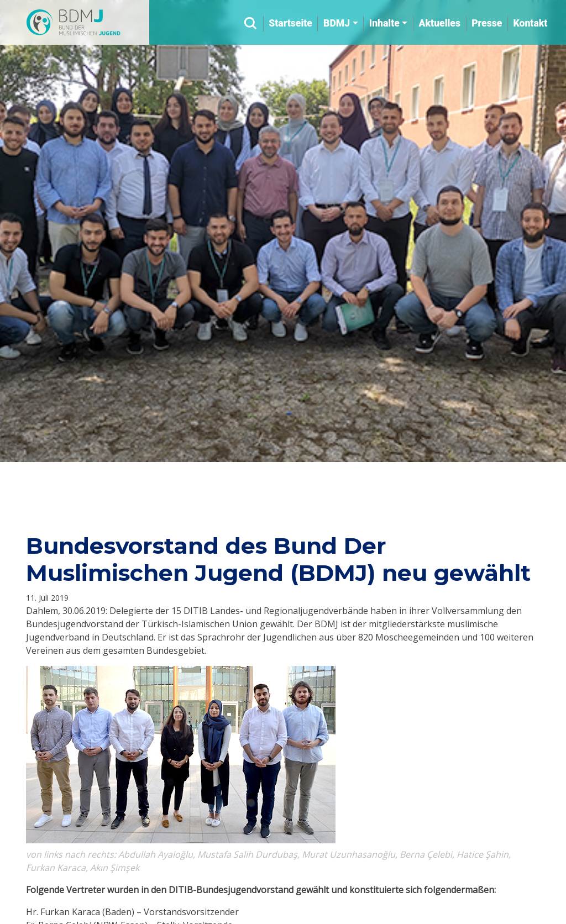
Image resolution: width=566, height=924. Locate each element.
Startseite (290, 23)
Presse (487, 23)
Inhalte (384, 23)
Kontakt (531, 23)
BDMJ (337, 23)
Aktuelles (439, 23)
